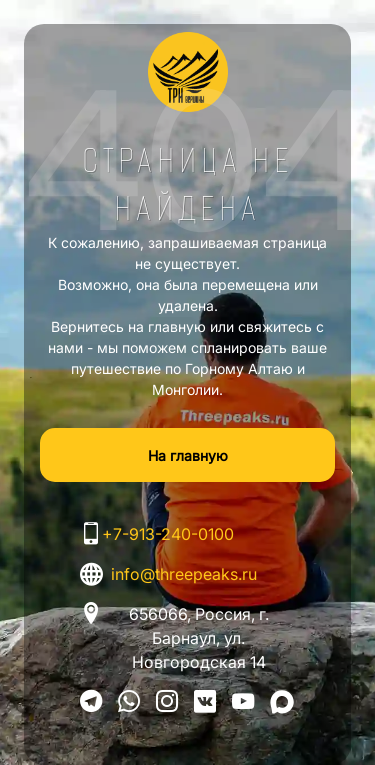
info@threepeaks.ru (184, 574)
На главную (188, 455)
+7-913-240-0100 (168, 534)
